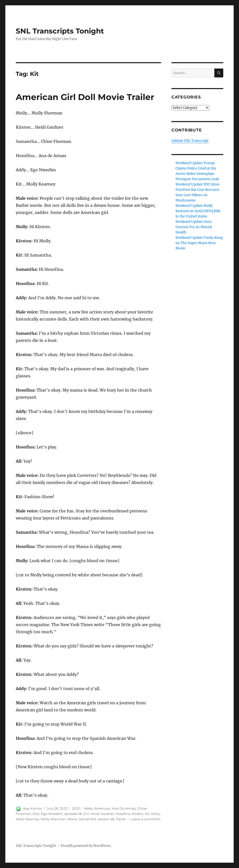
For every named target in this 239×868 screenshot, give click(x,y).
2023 (76, 808)
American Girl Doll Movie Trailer (85, 97)
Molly (156, 814)
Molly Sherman (53, 819)
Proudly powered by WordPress (86, 846)
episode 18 (73, 814)
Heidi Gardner (102, 814)
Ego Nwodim (52, 814)
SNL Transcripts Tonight (60, 31)
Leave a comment (146, 819)
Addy (88, 808)
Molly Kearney (27, 819)
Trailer (121, 819)
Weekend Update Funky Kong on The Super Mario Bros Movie (199, 243)
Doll (36, 814)
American (102, 808)
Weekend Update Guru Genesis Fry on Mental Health (194, 227)
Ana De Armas (124, 808)
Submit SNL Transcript (190, 141)
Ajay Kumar (33, 808)
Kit (147, 814)
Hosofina (123, 814)
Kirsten (138, 814)
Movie (72, 819)
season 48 (106, 819)
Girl (86, 814)
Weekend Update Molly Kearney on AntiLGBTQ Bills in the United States (198, 211)
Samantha (87, 819)
